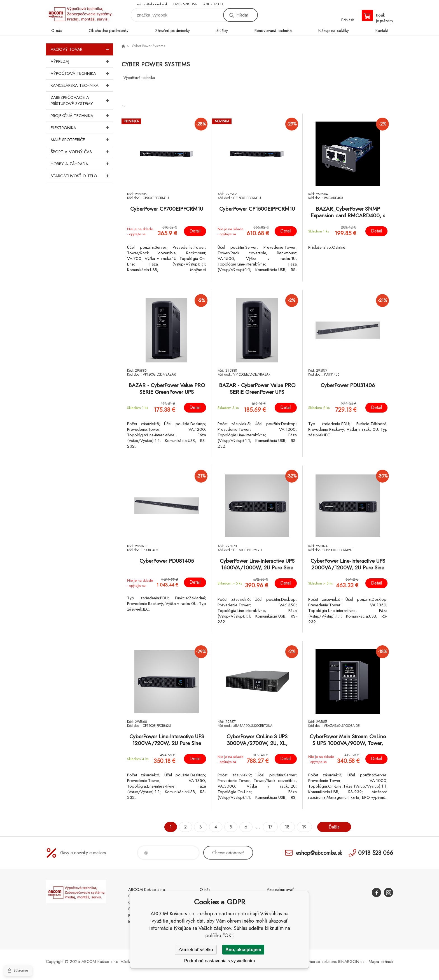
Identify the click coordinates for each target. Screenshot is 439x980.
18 (287, 827)
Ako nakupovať (280, 890)
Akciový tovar (82, 49)
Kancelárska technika (82, 85)
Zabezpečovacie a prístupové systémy (82, 101)
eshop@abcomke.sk (152, 4)
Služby (222, 31)
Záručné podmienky (172, 31)
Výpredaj (82, 61)
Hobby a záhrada (82, 164)
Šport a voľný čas (82, 152)
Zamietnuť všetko (196, 950)
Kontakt (382, 31)
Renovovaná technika (273, 31)
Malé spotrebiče (82, 140)
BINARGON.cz (351, 962)
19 (304, 827)
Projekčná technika (82, 116)
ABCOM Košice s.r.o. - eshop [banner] (80, 13)
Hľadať (242, 15)
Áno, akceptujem (243, 950)
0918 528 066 (185, 4)
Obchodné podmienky (109, 31)
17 (270, 827)
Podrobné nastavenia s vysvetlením (220, 961)
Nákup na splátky (334, 31)
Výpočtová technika (82, 73)
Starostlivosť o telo (82, 176)
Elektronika (82, 128)
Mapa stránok (381, 962)
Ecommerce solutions (318, 962)
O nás (57, 31)
